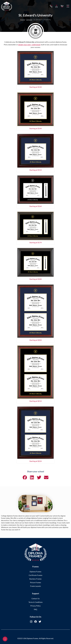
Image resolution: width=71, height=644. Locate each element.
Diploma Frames (35, 572)
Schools (29, 20)
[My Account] (57, 6)
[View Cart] (62, 6)
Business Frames (35, 579)
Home (22, 20)
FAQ (35, 609)
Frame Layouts (36, 586)
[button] (68, 6)
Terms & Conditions (36, 602)
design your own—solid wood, (29, 45)
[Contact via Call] (51, 6)
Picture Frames (36, 582)
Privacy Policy (35, 606)
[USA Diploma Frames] (36, 552)
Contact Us (36, 599)
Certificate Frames (36, 575)
